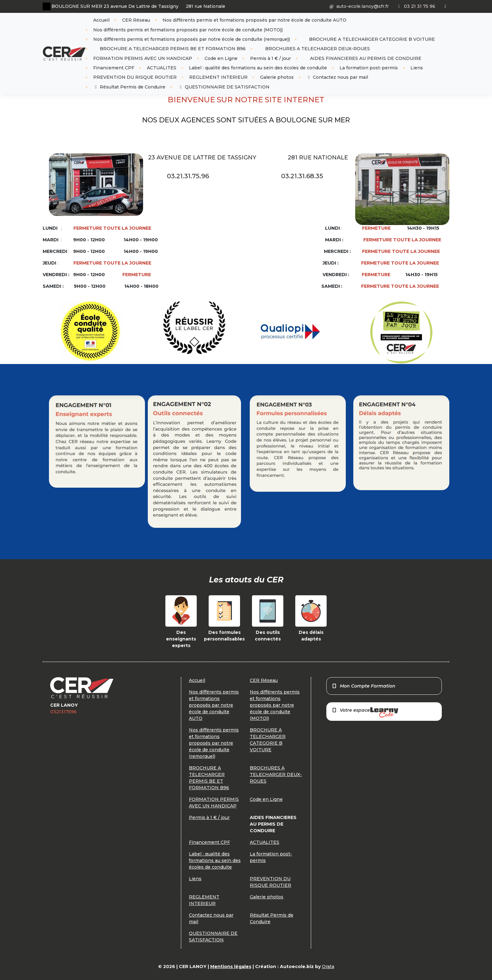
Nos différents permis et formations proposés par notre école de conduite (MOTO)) (188, 30)
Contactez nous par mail (337, 77)
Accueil (101, 20)
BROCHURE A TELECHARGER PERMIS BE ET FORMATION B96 (172, 49)
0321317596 (63, 712)
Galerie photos (277, 77)
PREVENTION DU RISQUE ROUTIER (135, 77)
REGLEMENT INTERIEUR (218, 77)
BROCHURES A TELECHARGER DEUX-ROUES (317, 49)
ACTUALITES (162, 68)
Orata (328, 967)
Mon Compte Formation (364, 686)
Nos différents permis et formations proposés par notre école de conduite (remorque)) (192, 39)
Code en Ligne (221, 58)
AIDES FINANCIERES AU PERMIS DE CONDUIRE (365, 58)
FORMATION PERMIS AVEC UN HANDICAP (143, 58)
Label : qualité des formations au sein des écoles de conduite (258, 68)
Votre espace (365, 712)
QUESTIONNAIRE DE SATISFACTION (224, 87)
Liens (417, 68)
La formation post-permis (369, 68)
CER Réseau (136, 20)
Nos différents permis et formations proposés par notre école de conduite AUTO (254, 20)
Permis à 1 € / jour (270, 58)
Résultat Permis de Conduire (129, 87)
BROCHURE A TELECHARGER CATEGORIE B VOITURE (371, 39)
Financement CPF (114, 68)
